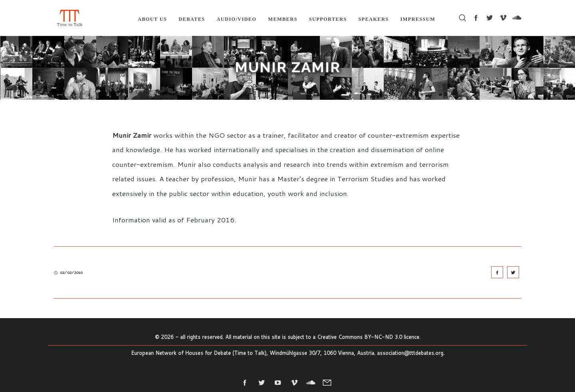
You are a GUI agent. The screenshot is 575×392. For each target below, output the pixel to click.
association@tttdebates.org (410, 353)
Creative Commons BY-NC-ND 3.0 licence (368, 337)
